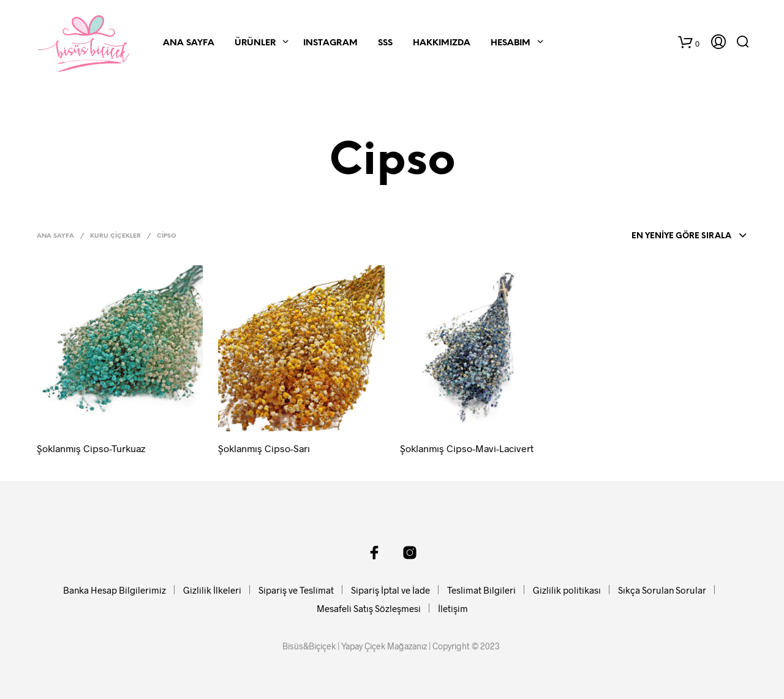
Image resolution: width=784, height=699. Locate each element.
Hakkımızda (442, 43)
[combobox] (686, 236)
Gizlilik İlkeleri (212, 590)
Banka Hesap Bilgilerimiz (115, 590)
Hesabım (511, 43)
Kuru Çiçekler (115, 236)
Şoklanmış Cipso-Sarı (264, 448)
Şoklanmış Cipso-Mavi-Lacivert (467, 448)
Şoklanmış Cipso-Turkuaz (91, 448)
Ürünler (255, 43)
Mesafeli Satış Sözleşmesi (369, 608)
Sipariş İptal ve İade (390, 590)
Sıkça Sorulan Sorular (662, 590)
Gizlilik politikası (567, 590)
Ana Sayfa (189, 43)
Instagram (330, 43)
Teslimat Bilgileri (481, 590)
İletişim (453, 608)
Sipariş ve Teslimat (296, 590)
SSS (385, 43)
